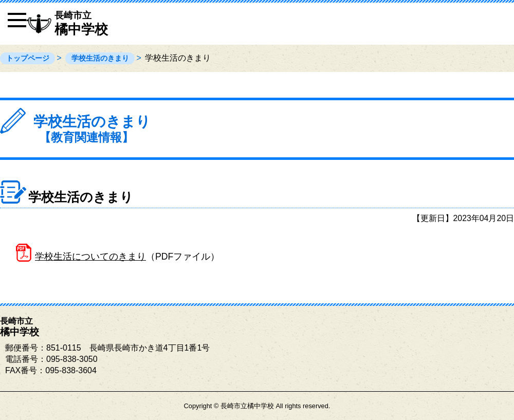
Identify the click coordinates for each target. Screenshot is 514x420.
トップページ (28, 58)
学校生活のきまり (100, 58)
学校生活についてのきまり (90, 257)
